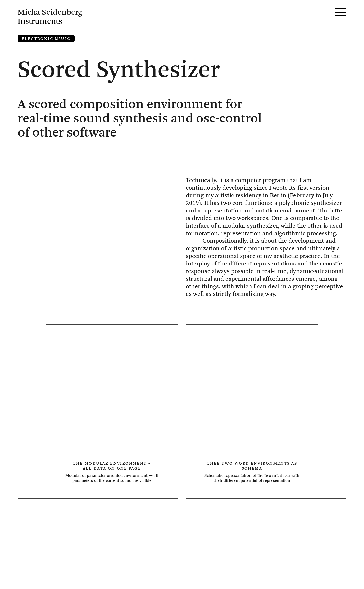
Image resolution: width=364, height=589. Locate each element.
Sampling (37, 493)
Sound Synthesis (121, 493)
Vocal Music (41, 505)
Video (294, 493)
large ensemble (152, 505)
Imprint (34, 568)
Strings (166, 493)
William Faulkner (94, 505)
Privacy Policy (45, 577)
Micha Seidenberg (53, 559)
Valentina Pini (254, 493)
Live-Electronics (235, 482)
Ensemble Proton (204, 470)
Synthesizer (205, 493)
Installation (100, 482)
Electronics (151, 470)
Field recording (262, 470)
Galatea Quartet (47, 482)
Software (74, 493)
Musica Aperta (290, 482)
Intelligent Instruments (165, 482)
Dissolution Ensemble (91, 470)
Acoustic (37, 470)
